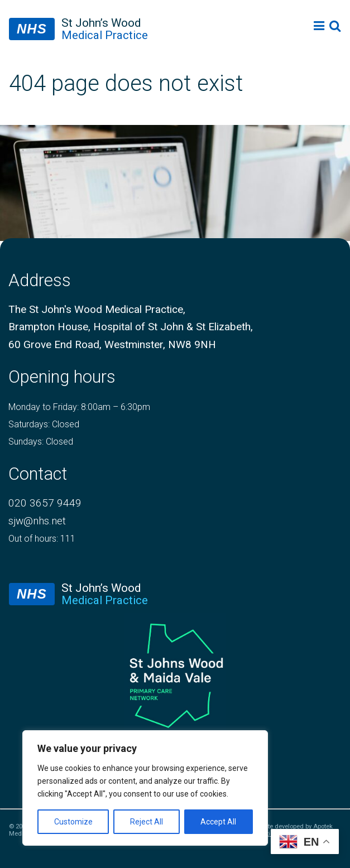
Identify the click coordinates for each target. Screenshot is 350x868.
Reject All (147, 822)
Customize (73, 822)
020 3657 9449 (45, 503)
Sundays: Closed (41, 442)
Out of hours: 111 (42, 539)
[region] (145, 788)
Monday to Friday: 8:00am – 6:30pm (79, 407)
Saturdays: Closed (44, 424)
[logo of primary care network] (175, 674)
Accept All (218, 822)
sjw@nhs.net (37, 521)
